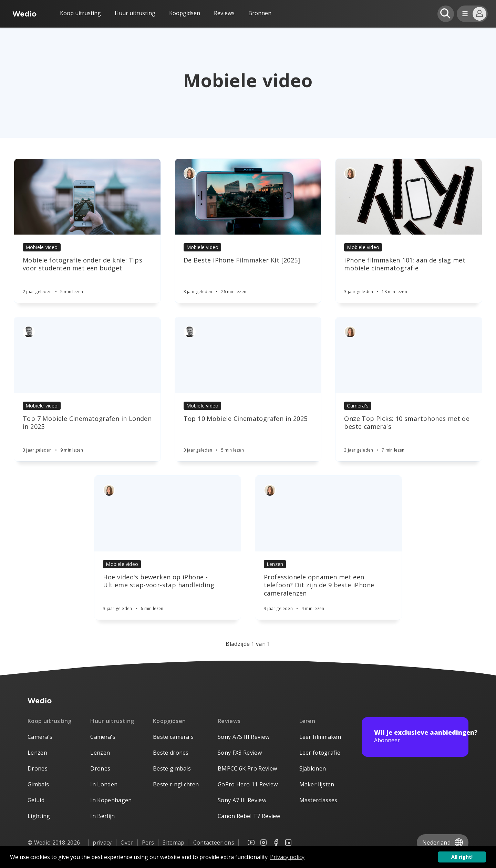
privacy (102, 843)
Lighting (39, 816)
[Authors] (190, 173)
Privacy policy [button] (287, 857)
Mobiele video (42, 247)
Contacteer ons (214, 843)
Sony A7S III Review (244, 737)
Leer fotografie (320, 753)
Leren (307, 721)
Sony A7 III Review (242, 800)
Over (127, 843)
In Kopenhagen (111, 800)
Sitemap (173, 843)
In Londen (104, 784)
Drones (38, 768)
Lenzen (275, 564)
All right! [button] (462, 857)
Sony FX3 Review (240, 753)
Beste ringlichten (176, 784)
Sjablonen (313, 768)
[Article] (87, 197)
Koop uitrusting (80, 13)
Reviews (224, 13)
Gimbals (38, 784)
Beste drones (171, 753)
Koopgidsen (185, 13)
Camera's (358, 406)
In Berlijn (102, 816)
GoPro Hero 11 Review (248, 784)
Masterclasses (318, 800)
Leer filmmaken (320, 737)
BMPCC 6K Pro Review (247, 768)
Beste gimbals (172, 768)
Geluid (36, 800)
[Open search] (446, 14)
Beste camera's (173, 737)
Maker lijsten (317, 784)
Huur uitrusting (135, 13)
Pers (148, 843)
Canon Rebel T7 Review (249, 816)
